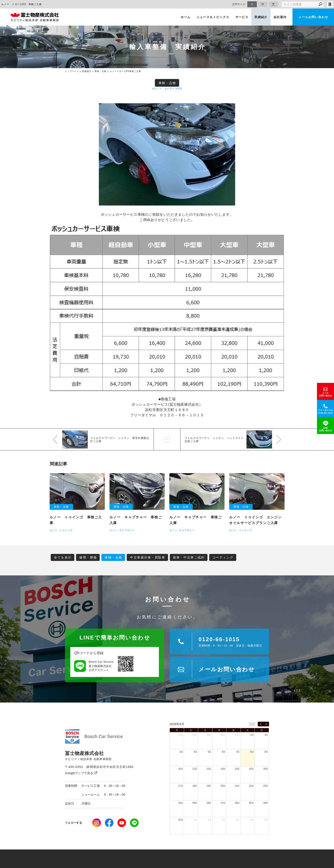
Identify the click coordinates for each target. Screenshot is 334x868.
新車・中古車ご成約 (189, 557)
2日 (266, 735)
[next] (266, 724)
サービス (242, 17)
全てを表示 (63, 557)
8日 (252, 752)
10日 (181, 769)
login (330, 4)
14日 (237, 769)
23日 (266, 786)
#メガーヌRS (173, 89)
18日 (195, 786)
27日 (181, 735)
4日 (195, 752)
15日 (251, 769)
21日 (237, 786)
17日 (181, 786)
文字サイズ (239, 4)
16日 (266, 769)
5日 (210, 752)
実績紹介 (261, 17)
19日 (209, 786)
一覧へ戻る (167, 439)
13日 (223, 769)
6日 (224, 752)
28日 (195, 735)
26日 (209, 803)
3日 (181, 752)
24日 (181, 803)
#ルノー (157, 89)
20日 (223, 786)
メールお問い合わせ (313, 17)
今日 (252, 724)
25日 (195, 803)
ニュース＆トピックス (213, 17)
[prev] (261, 724)
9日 (266, 752)
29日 (209, 735)
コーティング (223, 557)
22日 (251, 786)
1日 (252, 735)
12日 (209, 769)
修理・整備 (88, 557)
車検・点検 (167, 83)
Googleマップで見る (81, 773)
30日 (223, 735)
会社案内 (280, 17)
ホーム (186, 17)
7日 (238, 752)
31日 (237, 735)
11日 (195, 769)
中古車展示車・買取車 (148, 557)
